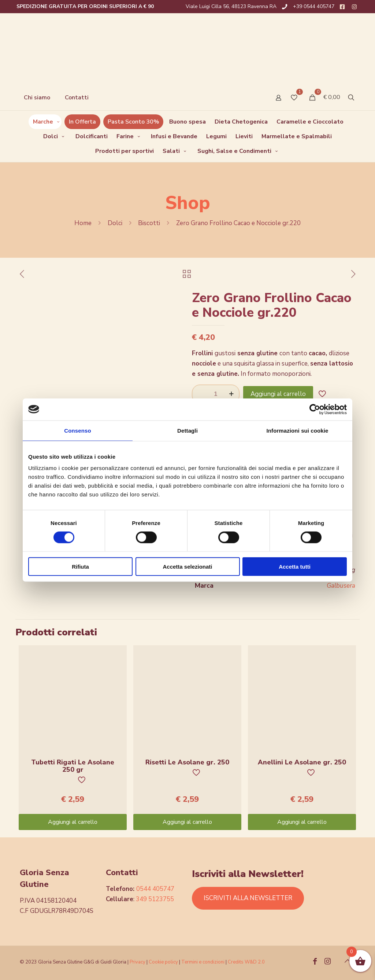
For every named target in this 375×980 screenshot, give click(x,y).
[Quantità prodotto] (216, 394)
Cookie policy (164, 962)
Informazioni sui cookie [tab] (298, 430)
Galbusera (341, 586)
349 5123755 (155, 899)
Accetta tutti (295, 567)
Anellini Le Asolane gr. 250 (302, 762)
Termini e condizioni (203, 962)
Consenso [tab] (77, 430)
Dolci (115, 223)
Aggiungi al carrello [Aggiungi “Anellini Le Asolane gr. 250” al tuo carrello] (302, 822)
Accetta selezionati (187, 567)
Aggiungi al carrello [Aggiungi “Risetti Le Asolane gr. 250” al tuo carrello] (187, 822)
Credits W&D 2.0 (246, 962)
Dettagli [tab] (187, 430)
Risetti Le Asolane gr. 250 (187, 762)
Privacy (138, 962)
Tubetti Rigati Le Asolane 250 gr (73, 766)
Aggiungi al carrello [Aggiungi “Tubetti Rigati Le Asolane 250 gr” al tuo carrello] (73, 822)
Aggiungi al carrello (278, 394)
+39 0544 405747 (314, 6)
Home (83, 223)
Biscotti (149, 223)
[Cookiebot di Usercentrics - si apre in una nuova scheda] (315, 409)
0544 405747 (155, 889)
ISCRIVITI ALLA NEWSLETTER (248, 898)
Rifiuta (80, 567)
